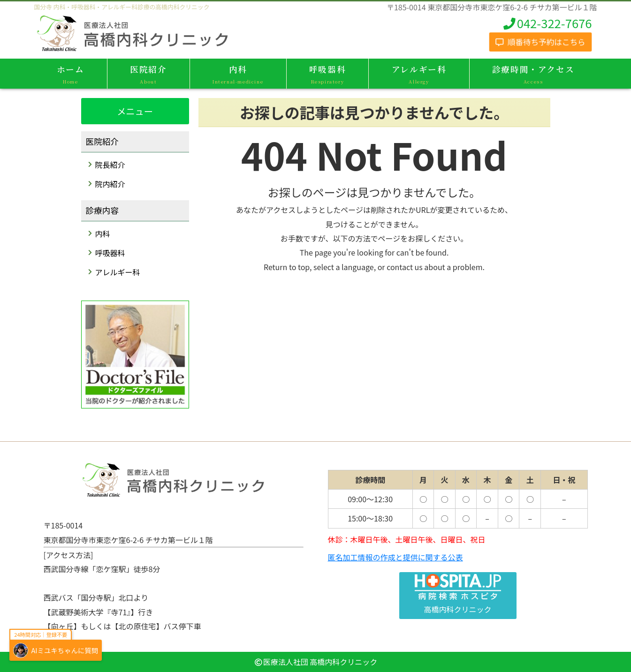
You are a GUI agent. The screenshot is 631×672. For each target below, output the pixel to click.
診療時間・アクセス (533, 75)
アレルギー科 (419, 75)
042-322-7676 (547, 23)
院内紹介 (110, 184)
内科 (238, 75)
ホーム (71, 75)
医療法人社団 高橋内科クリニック (320, 662)
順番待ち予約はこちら (540, 42)
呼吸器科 (328, 75)
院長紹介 (110, 165)
